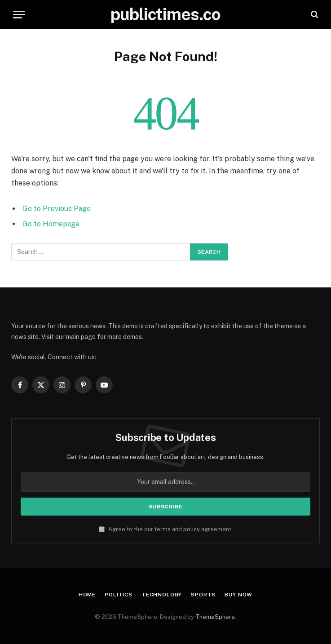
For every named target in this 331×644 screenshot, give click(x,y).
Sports (203, 595)
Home (87, 595)
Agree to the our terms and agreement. (166, 529)
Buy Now (238, 595)
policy (192, 529)
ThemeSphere (215, 617)
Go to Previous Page (57, 209)
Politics (119, 595)
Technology (162, 595)
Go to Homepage (51, 224)
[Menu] (19, 15)
